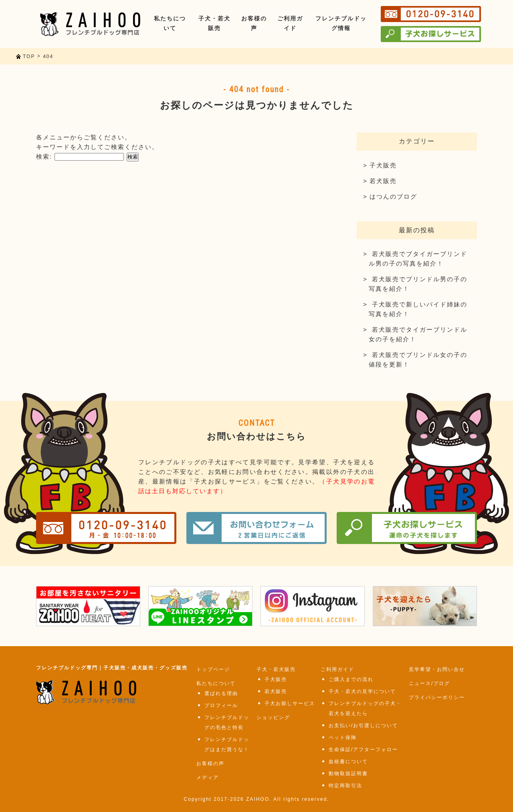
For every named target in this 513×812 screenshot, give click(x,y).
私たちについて (216, 683)
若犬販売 (383, 181)
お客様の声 (210, 764)
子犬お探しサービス (290, 703)
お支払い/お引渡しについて (363, 725)
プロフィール (221, 705)
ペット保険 (343, 737)
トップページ (213, 669)
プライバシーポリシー (437, 697)
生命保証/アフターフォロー (363, 750)
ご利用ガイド (337, 669)
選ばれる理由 (221, 693)
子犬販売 (383, 165)
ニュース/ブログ (429, 683)
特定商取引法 (345, 786)
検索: (44, 156)
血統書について (348, 762)
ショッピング (273, 717)
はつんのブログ (393, 196)
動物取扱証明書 (348, 774)
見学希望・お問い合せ (437, 669)
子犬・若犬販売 (276, 669)
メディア (208, 778)
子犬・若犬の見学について (362, 691)
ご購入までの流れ (351, 679)
